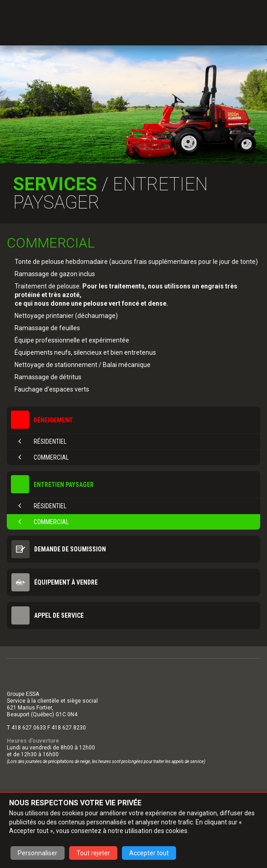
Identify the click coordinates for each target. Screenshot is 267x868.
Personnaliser (38, 853)
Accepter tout (149, 853)
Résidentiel (42, 441)
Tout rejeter (93, 853)
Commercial (43, 457)
